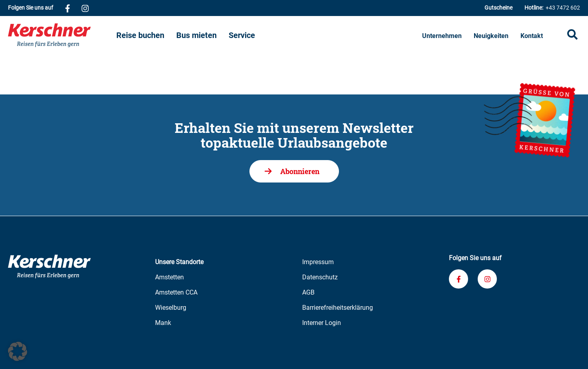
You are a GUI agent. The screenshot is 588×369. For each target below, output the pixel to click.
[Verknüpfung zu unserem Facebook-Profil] (68, 8)
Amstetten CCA (176, 292)
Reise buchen (140, 35)
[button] (18, 351)
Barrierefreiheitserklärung (338, 308)
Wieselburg (171, 308)
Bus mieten (196, 35)
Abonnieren (300, 171)
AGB (308, 292)
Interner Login (322, 323)
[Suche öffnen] (572, 35)
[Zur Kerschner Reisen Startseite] (62, 35)
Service (242, 35)
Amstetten (169, 277)
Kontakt (532, 36)
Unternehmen (442, 36)
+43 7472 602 (552, 8)
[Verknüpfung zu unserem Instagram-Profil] (85, 8)
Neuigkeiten (491, 36)
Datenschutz (320, 277)
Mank (163, 323)
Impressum (318, 262)
